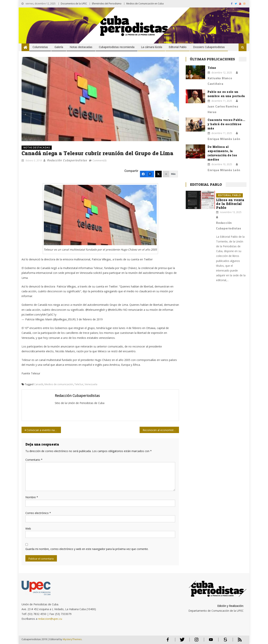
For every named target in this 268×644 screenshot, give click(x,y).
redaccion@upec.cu (50, 619)
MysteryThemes (72, 639)
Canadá (39, 384)
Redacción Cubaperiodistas (67, 160)
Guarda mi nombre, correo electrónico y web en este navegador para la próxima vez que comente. (87, 549)
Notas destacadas (81, 47)
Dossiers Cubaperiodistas (209, 47)
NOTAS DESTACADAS (37, 148)
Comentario (34, 460)
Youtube (211, 641)
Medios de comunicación (59, 384)
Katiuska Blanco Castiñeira (220, 81)
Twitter (181, 641)
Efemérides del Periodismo (107, 4)
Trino (212, 68)
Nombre (32, 497)
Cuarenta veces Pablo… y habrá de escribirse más (226, 124)
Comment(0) (99, 160)
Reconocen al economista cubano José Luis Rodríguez (161, 430)
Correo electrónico (38, 513)
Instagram (196, 641)
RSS (237, 641)
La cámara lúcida (151, 47)
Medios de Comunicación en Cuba (145, 4)
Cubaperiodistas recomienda (117, 47)
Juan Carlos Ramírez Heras (223, 109)
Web (28, 529)
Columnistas (40, 47)
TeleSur (79, 384)
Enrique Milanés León (224, 139)
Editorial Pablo (178, 47)
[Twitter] (158, 174)
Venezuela (91, 384)
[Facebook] (147, 174)
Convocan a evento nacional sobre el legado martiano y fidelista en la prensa (44, 430)
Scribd (224, 641)
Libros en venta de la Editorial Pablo (230, 204)
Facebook (168, 641)
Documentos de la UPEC (74, 4)
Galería (59, 47)
